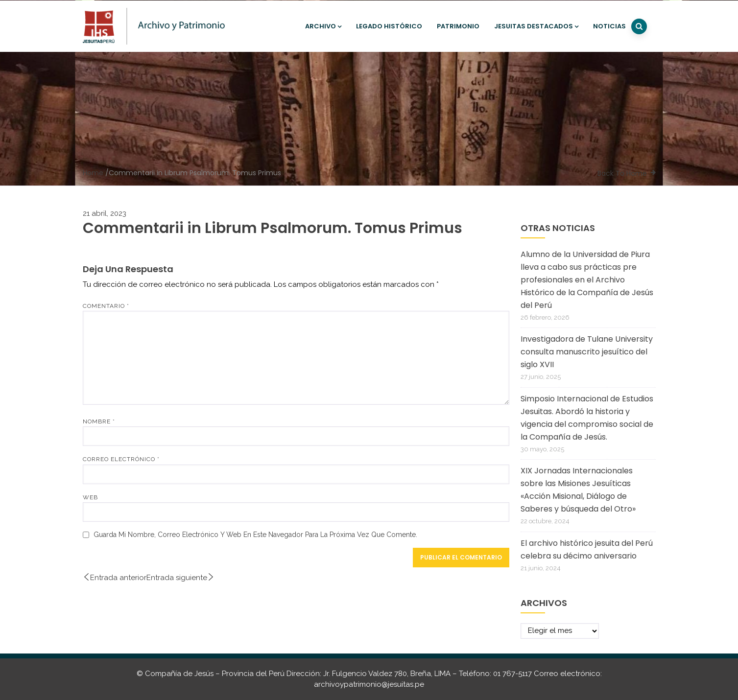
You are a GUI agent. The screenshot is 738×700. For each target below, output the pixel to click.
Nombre (99, 421)
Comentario (106, 306)
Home (93, 173)
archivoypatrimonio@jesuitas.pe (369, 684)
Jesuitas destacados (536, 26)
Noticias (609, 26)
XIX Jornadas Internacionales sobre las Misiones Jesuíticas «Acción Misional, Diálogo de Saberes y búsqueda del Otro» (578, 490)
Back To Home (622, 173)
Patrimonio (458, 26)
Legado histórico (389, 26)
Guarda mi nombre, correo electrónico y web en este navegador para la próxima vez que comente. (255, 535)
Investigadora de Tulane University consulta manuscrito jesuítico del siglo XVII (587, 352)
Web (90, 497)
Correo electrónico (121, 459)
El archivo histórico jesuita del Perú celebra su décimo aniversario (587, 549)
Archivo (323, 26)
